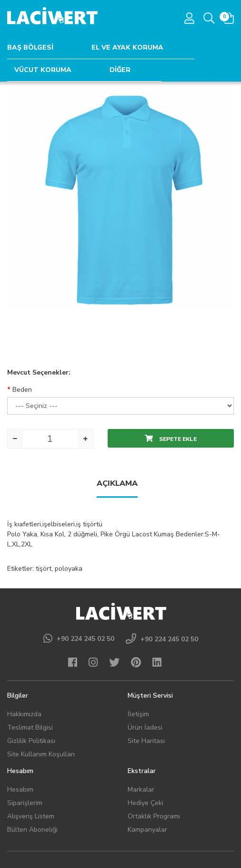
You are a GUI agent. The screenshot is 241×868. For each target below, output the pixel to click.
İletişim (138, 714)
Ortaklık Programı (154, 816)
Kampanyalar (147, 830)
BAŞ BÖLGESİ (30, 47)
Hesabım (20, 790)
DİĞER (120, 70)
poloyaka (69, 569)
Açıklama (117, 483)
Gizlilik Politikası (31, 741)
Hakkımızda (24, 714)
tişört (44, 569)
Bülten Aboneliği (32, 830)
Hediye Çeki (146, 803)
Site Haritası (146, 741)
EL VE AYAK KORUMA (127, 47)
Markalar (141, 790)
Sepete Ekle (171, 439)
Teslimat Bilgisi (30, 727)
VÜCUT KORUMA (43, 70)
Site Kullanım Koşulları (41, 754)
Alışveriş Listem (31, 816)
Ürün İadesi (145, 727)
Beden (22, 390)
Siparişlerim (25, 803)
